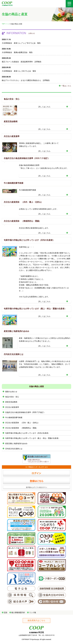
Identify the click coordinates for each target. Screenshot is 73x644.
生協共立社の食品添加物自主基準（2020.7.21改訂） (27, 158)
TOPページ (5, 24)
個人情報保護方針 (18, 612)
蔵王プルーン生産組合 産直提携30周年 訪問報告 (22, 62)
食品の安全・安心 (12, 99)
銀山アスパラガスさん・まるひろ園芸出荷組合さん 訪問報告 (26, 80)
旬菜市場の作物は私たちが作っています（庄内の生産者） (29, 240)
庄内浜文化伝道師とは (14, 354)
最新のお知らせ (11, 392)
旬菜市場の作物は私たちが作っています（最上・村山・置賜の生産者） (35, 309)
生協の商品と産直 (36, 386)
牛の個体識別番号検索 (14, 183)
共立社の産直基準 (12, 136)
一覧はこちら (66, 86)
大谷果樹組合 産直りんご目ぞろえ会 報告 (19, 71)
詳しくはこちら (44, 107)
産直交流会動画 (11, 121)
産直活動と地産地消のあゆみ (16, 331)
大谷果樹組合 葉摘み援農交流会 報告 (17, 52)
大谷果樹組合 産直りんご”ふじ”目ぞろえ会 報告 (21, 43)
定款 (6, 612)
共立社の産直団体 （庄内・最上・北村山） (23, 202)
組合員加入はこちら (36, 620)
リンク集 (33, 612)
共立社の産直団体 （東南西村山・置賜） (22, 221)
